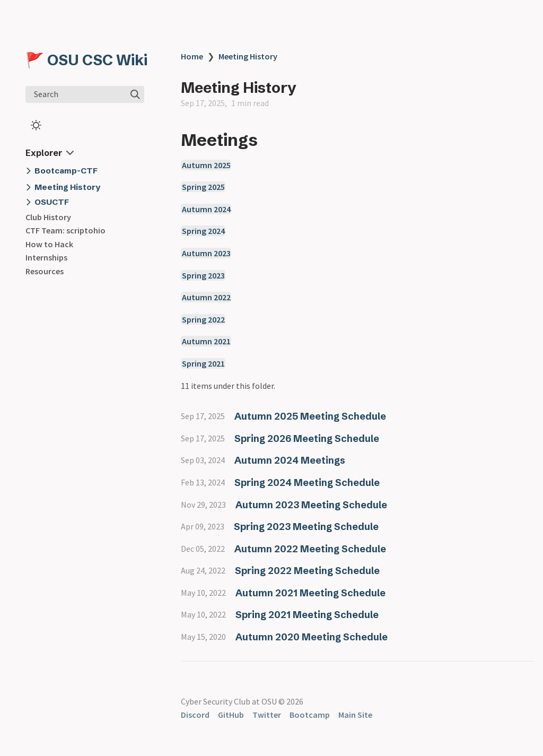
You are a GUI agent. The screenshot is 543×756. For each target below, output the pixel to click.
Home (192, 56)
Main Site (355, 715)
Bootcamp (310, 715)
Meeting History (248, 56)
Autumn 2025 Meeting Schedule (310, 416)
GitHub (231, 715)
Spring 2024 (203, 231)
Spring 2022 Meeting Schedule (307, 571)
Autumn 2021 (206, 341)
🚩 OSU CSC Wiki (86, 60)
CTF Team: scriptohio (65, 230)
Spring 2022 (203, 319)
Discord (195, 715)
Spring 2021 (203, 363)
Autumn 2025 (206, 165)
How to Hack (49, 244)
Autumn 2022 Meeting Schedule (310, 549)
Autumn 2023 (206, 253)
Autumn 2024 (206, 209)
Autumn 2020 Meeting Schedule (312, 637)
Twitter (267, 715)
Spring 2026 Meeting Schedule (307, 438)
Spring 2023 (203, 275)
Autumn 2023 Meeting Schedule (311, 505)
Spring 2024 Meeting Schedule (307, 483)
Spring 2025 (203, 187)
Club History (48, 217)
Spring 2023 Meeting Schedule (306, 527)
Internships (46, 257)
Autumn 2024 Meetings (290, 460)
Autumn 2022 (206, 297)
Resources (45, 271)
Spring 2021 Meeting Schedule (307, 615)
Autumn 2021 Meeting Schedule (310, 593)
